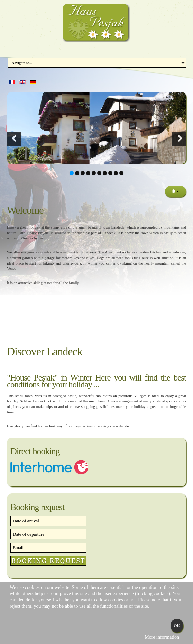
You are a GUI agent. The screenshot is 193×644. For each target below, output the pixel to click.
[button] (14, 139)
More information (162, 637)
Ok (177, 626)
